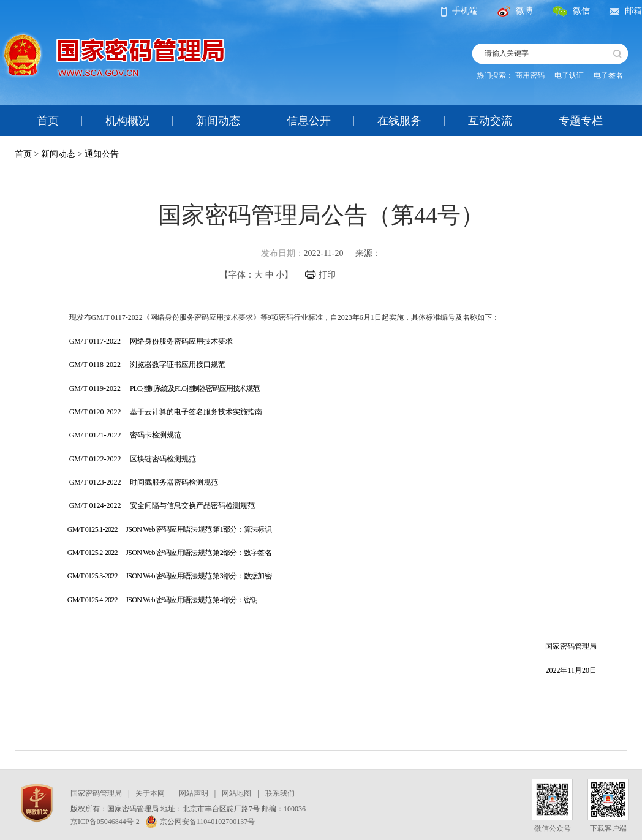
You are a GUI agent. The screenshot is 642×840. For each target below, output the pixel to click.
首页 (48, 121)
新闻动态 (218, 121)
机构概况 (127, 121)
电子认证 (569, 75)
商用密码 (530, 75)
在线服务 (399, 121)
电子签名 (608, 75)
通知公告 (102, 154)
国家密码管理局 (96, 793)
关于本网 (150, 793)
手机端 (459, 11)
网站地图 (236, 793)
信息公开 (309, 121)
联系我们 (280, 793)
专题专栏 (581, 121)
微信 (571, 11)
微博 (515, 11)
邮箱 (626, 11)
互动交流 (490, 121)
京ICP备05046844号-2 (105, 822)
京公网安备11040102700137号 (201, 822)
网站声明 (194, 793)
